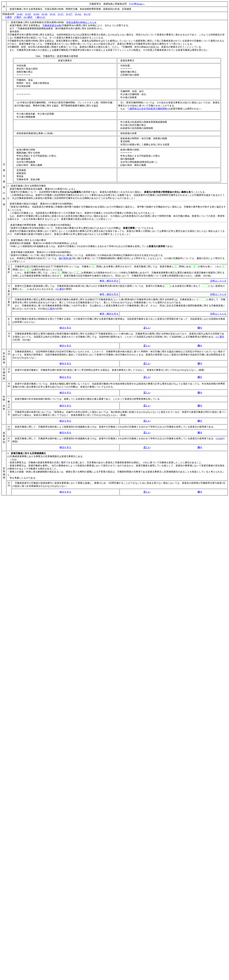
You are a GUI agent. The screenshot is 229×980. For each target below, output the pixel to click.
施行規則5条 (65, 258)
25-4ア (69, 14)
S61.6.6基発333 (58, 189)
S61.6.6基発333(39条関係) (57, 225)
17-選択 (220, 337)
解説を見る (65, 328)
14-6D (19, 14)
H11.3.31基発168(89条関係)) (56, 252)
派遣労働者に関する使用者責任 (27, 22)
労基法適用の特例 (54, 22)
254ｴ (9, 413)
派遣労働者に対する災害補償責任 (28, 453)
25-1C (61, 14)
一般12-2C (40, 17)
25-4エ (78, 14)
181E (9, 335)
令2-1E (87, 14)
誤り (200, 346)
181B (9, 484)
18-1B (44, 14)
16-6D (36, 14)
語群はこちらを (218, 281)
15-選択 (60, 289)
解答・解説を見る (109, 281)
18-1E (53, 14)
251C (9, 440)
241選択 (9, 290)
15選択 (8, 17)
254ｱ (9, 371)
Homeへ (141, 4)
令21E (9, 322)
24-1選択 (28, 17)
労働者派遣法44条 (52, 25)
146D (9, 428)
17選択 (18, 17)
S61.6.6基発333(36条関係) (59, 204)
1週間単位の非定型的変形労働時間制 (148, 109)
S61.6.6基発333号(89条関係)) (53, 243)
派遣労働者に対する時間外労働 (27, 186)
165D (9, 353)
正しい (147, 346)
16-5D (28, 14)
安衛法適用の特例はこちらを (81, 22)
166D (9, 385)
